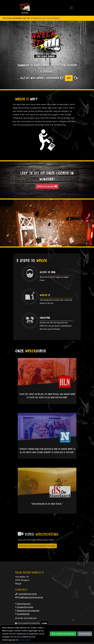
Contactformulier (25, 607)
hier (69, 78)
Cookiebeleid (23, 614)
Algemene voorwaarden (28, 611)
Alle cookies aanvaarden (63, 634)
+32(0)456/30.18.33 (27, 594)
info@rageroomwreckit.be (30, 597)
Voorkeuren (85, 634)
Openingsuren (24, 604)
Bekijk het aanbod (47, 186)
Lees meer (25, 640)
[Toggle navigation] (71, 8)
